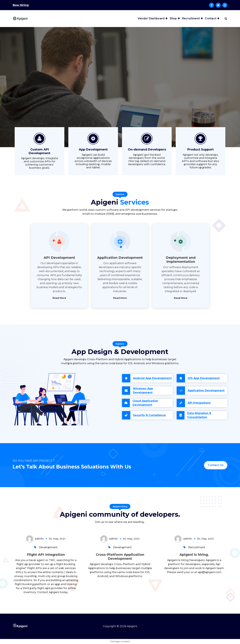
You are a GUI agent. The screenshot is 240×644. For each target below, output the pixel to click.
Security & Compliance (149, 415)
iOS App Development (204, 378)
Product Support (200, 149)
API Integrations (199, 403)
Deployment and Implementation (181, 260)
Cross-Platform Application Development (120, 557)
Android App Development (152, 378)
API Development (59, 258)
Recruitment (191, 18)
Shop (173, 18)
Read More (59, 298)
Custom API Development (39, 151)
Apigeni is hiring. (194, 555)
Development (48, 547)
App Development (93, 149)
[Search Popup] (226, 19)
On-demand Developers (147, 149)
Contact (211, 18)
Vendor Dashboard (151, 18)
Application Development (120, 258)
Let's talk (119, 102)
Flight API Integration (46, 555)
